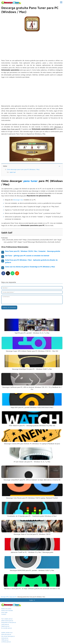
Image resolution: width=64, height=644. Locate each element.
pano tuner (30, 181)
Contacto (4, 614)
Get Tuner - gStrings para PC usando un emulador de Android (27, 256)
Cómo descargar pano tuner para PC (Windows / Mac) (23, 169)
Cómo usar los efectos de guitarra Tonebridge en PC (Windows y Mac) (30, 267)
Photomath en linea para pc (9, 622)
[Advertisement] (32, 46)
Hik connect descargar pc (8, 636)
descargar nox (18, 200)
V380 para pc (5, 640)
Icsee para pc (5, 638)
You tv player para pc (7, 619)
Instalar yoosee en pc (7, 632)
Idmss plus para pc (6, 634)
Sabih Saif (13, 172)
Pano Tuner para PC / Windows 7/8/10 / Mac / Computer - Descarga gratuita (33, 251)
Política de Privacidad (7, 610)
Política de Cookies (6, 609)
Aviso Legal (4, 612)
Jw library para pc (6, 642)
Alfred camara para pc (7, 621)
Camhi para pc (5, 624)
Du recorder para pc (7, 628)
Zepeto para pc (5, 626)
